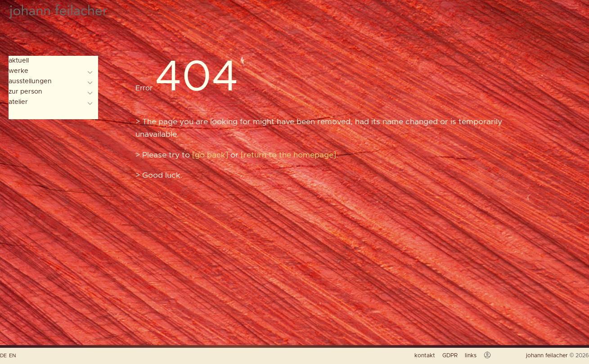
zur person (25, 92)
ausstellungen (30, 81)
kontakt (425, 356)
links (471, 356)
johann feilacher (548, 356)
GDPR (450, 356)
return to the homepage (288, 155)
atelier (18, 102)
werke (18, 71)
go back (210, 155)
